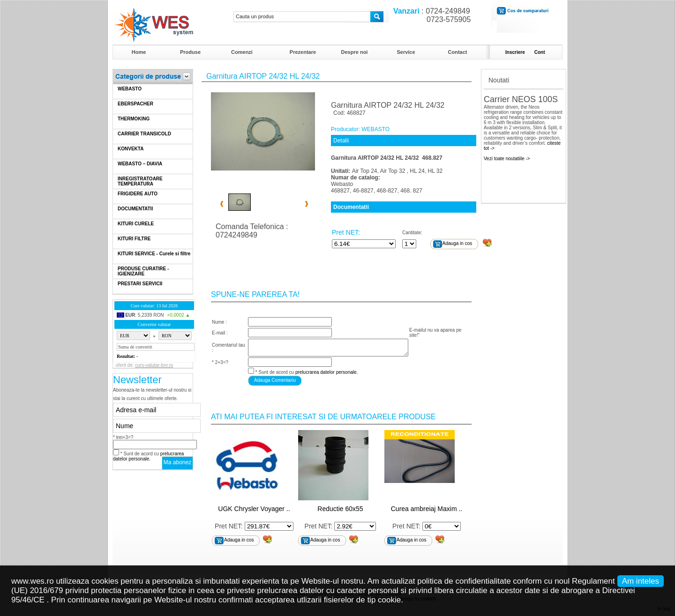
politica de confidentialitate (464, 581)
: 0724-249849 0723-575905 (430, 15)
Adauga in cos (457, 243)
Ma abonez (177, 462)
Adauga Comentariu (275, 380)
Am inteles (641, 581)
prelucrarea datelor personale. (148, 456)
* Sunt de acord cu (148, 456)
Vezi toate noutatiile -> (507, 159)
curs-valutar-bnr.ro (154, 365)
